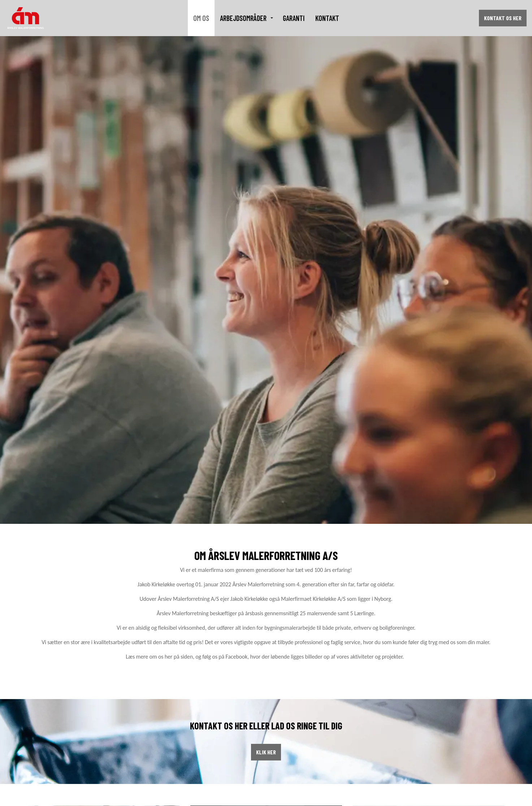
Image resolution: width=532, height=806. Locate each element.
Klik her (266, 752)
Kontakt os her (503, 18)
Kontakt (327, 18)
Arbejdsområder (243, 18)
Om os (201, 18)
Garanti (294, 18)
